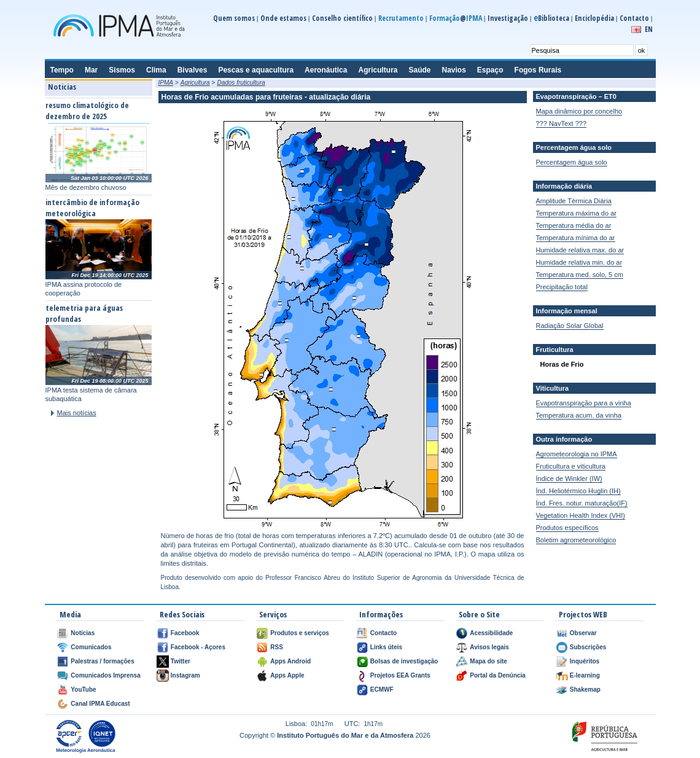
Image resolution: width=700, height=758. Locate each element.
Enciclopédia (594, 18)
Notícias (83, 633)
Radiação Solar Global (570, 326)
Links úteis (386, 647)
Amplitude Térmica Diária (574, 201)
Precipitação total (562, 287)
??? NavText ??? (562, 123)
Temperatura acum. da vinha (579, 415)
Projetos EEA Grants (400, 675)
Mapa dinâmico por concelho (579, 111)
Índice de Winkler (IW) (569, 479)
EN (649, 29)
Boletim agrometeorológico (576, 540)
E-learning (585, 675)
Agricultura (195, 83)
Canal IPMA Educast (100, 704)
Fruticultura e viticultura (571, 466)
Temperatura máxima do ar (576, 213)
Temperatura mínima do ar (576, 238)
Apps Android (290, 661)
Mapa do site (488, 661)
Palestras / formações (102, 661)
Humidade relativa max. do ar (580, 250)
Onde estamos (283, 18)
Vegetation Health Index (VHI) (581, 515)
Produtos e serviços (300, 633)
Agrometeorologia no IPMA (577, 454)
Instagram (185, 675)
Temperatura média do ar (574, 225)
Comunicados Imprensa (105, 675)
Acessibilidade (491, 633)
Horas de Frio (562, 364)
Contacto (634, 18)
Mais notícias (77, 413)
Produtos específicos (567, 528)
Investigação (508, 18)
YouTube (83, 690)
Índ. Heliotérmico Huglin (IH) (578, 491)
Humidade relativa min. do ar (579, 262)
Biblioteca (551, 18)
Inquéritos (585, 661)
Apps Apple (287, 675)
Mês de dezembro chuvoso (86, 187)
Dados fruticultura (241, 83)
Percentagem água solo (572, 162)
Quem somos (234, 18)
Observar (583, 633)
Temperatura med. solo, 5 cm (580, 275)
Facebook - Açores (198, 647)
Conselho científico (342, 18)
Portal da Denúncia (498, 675)
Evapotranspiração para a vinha (584, 403)
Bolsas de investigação (404, 661)
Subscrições (588, 647)
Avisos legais (489, 647)
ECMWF (382, 690)
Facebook (185, 633)
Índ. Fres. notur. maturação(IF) (582, 503)
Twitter (181, 661)
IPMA (166, 83)
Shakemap (585, 690)
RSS (277, 647)
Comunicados (91, 647)
